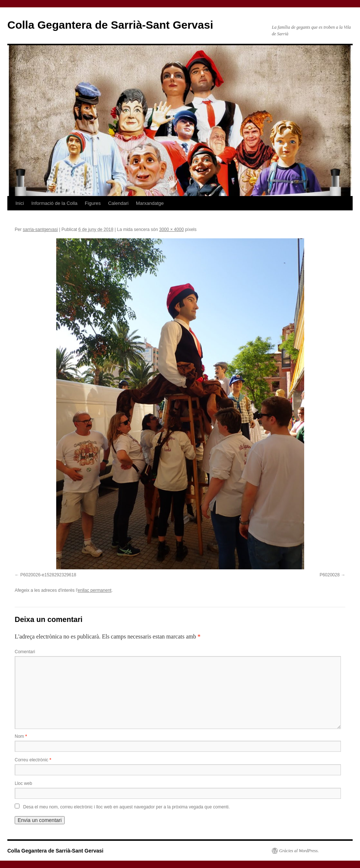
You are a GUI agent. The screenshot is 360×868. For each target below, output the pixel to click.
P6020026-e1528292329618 (48, 575)
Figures (93, 203)
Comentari (25, 652)
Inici (20, 203)
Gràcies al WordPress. (299, 851)
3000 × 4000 (171, 230)
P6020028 (330, 575)
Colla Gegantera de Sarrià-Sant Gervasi (110, 25)
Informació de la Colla (54, 203)
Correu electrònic (33, 760)
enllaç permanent (94, 590)
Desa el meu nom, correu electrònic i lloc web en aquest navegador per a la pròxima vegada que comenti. (126, 807)
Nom (21, 736)
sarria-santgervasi (40, 230)
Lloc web (23, 783)
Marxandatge (150, 203)
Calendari (118, 203)
